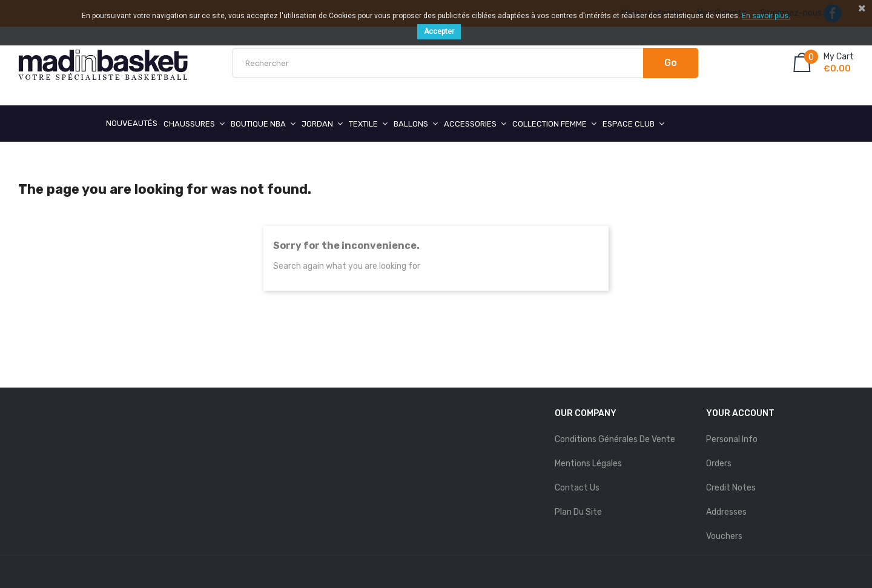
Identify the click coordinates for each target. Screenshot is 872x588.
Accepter (439, 31)
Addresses (726, 512)
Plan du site (578, 512)
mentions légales (588, 464)
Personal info (732, 439)
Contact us (577, 488)
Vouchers (724, 536)
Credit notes (731, 488)
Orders (719, 464)
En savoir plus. (766, 16)
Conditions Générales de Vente (615, 439)
